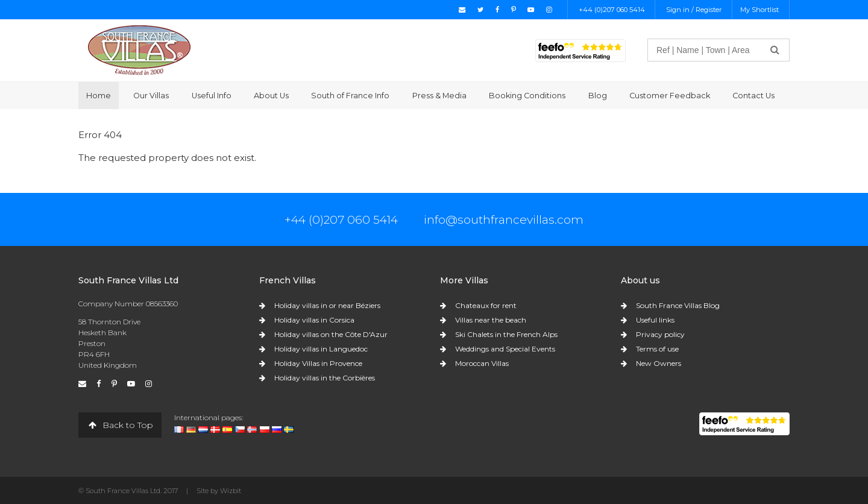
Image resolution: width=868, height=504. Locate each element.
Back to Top (120, 425)
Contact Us (753, 96)
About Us (271, 96)
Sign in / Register (694, 10)
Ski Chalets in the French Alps (506, 334)
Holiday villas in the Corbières (325, 378)
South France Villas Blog (678, 305)
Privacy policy (660, 334)
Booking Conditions (527, 96)
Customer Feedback (670, 96)
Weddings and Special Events (505, 349)
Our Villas (151, 96)
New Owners (659, 363)
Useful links (655, 320)
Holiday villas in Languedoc (321, 349)
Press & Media (439, 96)
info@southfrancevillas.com (504, 219)
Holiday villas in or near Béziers (327, 305)
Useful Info (212, 96)
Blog (598, 96)
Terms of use (657, 349)
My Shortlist (759, 10)
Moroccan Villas (482, 363)
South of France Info (350, 96)
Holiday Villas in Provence (318, 363)
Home (99, 96)
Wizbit (231, 491)
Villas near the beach (491, 320)
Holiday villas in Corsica (314, 320)
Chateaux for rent (486, 305)
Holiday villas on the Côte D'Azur (331, 334)
